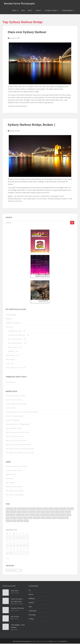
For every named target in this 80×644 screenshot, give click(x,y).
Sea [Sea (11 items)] (7, 518)
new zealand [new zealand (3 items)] (20, 515)
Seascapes (32, 615)
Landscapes (33, 611)
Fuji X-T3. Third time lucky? (15, 437)
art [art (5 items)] (15, 509)
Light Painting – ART (13, 356)
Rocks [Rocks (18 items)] (69, 515)
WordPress (64, 642)
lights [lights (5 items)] (43, 512)
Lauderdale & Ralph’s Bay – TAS (19, 336)
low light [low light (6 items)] (68, 512)
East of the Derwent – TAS (17, 340)
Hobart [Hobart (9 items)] (25, 512)
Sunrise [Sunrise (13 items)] (48, 518)
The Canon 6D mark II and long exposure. (20, 449)
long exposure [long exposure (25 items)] (55, 512)
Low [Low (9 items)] (62, 512)
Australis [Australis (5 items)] (39, 509)
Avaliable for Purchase (13, 323)
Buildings (32, 599)
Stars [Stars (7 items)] (43, 518)
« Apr (7, 559)
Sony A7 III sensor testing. (14, 417)
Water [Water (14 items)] (26, 521)
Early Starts (15, 591)
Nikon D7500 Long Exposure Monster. (19, 445)
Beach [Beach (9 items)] (45, 509)
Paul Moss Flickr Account (14, 487)
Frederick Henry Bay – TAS (17, 331)
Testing (31, 619)
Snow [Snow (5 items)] (25, 518)
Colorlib (50, 642)
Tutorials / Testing (51, 11)
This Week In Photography (15, 495)
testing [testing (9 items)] (8, 521)
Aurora (31, 595)
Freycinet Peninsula (17, 609)
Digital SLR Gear (11, 475)
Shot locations (11, 383)
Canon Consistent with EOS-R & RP (18, 433)
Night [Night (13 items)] (27, 515)
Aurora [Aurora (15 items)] (33, 509)
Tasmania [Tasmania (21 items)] (61, 518)
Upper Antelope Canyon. (14, 429)
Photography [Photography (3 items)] (45, 515)
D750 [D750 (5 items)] (56, 509)
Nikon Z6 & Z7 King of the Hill (16, 441)
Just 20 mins (15, 617)
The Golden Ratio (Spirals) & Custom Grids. (20, 453)
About (30, 11)
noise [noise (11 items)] (37, 515)
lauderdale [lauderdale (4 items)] (32, 512)
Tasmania (9, 327)
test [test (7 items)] (67, 518)
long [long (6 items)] (48, 512)
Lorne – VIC (10, 364)
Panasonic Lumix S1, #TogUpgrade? (18, 425)
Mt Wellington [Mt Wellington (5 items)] (10, 515)
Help (30, 607)
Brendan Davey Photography (19, 4)
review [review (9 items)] (52, 515)
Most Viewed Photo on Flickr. (16, 396)
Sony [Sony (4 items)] (30, 518)
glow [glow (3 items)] (19, 512)
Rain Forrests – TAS (15, 348)
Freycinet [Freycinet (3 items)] (13, 512)
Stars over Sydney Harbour (27, 33)
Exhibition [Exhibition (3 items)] (63, 509)
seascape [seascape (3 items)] (13, 518)
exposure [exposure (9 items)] (70, 509)
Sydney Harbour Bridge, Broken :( (32, 125)
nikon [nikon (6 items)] (32, 515)
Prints (14, 11)
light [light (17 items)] (38, 512)
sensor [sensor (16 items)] (20, 518)
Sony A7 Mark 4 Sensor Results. (16, 404)
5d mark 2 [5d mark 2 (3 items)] (9, 509)
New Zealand (10, 360)
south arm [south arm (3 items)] (37, 518)
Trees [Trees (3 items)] (14, 521)
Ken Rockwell (10, 483)
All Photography (11, 315)
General (31, 603)
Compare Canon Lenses (14, 471)
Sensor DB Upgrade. (13, 421)
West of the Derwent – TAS (17, 344)
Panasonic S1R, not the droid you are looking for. (22, 412)
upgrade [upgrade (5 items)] (20, 521)
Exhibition (9, 319)
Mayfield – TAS (13, 352)
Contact (38, 11)
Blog (23, 11)
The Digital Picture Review (15, 491)
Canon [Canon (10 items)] (51, 509)
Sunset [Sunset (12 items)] (54, 518)
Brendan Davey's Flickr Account (16, 467)
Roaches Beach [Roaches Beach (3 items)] (61, 515)
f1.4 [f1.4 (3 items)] (8, 512)
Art (30, 591)
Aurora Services (67, 11)
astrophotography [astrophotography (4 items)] (23, 509)
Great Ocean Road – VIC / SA (15, 368)
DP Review (9, 479)
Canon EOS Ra (11, 408)
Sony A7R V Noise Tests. (14, 400)
